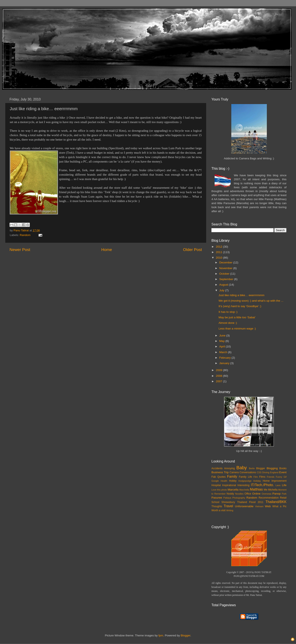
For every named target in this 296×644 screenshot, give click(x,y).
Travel (228, 506)
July (222, 290)
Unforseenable (244, 506)
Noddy (230, 494)
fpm (161, 635)
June (223, 336)
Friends (271, 477)
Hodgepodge (245, 481)
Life (284, 485)
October (225, 274)
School (215, 502)
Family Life (245, 477)
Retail (283, 498)
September (227, 279)
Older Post (193, 250)
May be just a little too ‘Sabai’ (237, 317)
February (225, 358)
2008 (219, 376)
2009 (219, 370)
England (274, 472)
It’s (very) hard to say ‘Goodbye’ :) (240, 306)
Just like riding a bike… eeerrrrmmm (242, 295)
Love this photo (219, 490)
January (225, 363)
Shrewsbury (228, 502)
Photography (239, 498)
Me (266, 490)
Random (25, 235)
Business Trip (220, 472)
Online (256, 494)
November (226, 268)
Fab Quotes (219, 477)
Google (215, 481)
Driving (266, 472)
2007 (219, 381)
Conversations (248, 472)
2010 (219, 258)
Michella (273, 490)
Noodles (239, 494)
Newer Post (20, 250)
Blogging (272, 468)
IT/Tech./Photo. (262, 485)
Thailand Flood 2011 (250, 502)
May (222, 341)
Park (284, 494)
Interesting (243, 485)
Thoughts (217, 506)
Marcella (233, 490)
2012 (219, 247)
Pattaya (227, 498)
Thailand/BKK (276, 502)
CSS (259, 472)
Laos (278, 485)
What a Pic (279, 506)
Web (268, 506)
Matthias (256, 489)
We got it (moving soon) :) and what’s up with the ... (251, 301)
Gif (285, 477)
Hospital (216, 485)
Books (283, 468)
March (224, 352)
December (226, 262)
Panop (276, 494)
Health (224, 481)
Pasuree (217, 498)
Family (232, 476)
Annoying (230, 468)
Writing (230, 510)
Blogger (261, 468)
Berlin (252, 468)
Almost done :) (228, 323)
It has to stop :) (228, 312)
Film (256, 477)
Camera (234, 472)
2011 (219, 252)
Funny (279, 477)
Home (107, 250)
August (224, 285)
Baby (242, 468)
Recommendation (269, 498)
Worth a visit (219, 510)
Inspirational (229, 485)
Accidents (217, 468)
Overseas (266, 494)
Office (248, 494)
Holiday (257, 481)
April (223, 346)
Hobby (233, 481)
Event (283, 472)
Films (262, 477)
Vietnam (259, 506)
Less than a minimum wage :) (237, 329)
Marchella (244, 490)
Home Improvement (275, 481)
